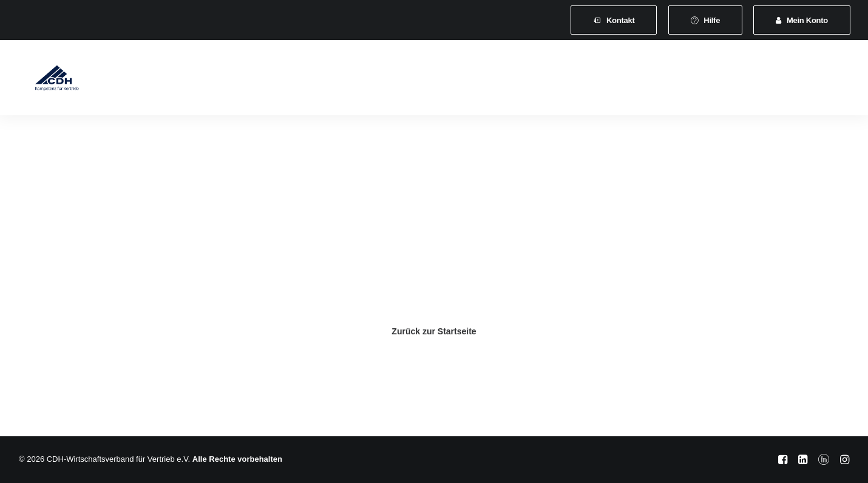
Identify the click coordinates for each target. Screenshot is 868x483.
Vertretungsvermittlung (628, 80)
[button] (762, 80)
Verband (174, 80)
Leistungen (311, 80)
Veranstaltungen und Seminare (417, 80)
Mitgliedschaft (240, 80)
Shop (707, 80)
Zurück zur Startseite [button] (434, 331)
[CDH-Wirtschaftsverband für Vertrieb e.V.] (47, 80)
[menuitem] (614, 20)
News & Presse (530, 80)
